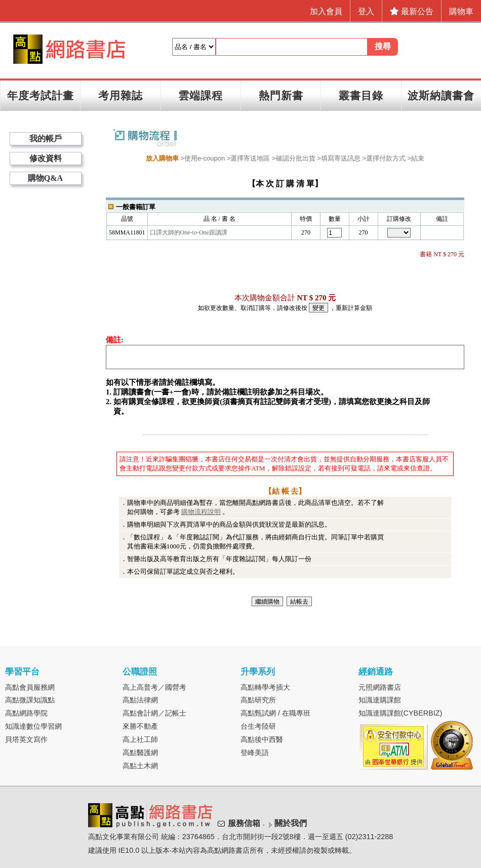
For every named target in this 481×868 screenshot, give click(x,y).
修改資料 (46, 158)
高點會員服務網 (30, 687)
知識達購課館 (380, 700)
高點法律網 (140, 700)
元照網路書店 (380, 687)
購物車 (461, 11)
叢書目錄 (361, 95)
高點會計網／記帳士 (154, 713)
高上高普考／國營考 (154, 687)
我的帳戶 (46, 139)
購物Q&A (45, 178)
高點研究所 (258, 700)
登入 (366, 11)
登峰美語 (255, 753)
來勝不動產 (140, 726)
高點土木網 (140, 766)
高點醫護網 (140, 753)
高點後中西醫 (262, 739)
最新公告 (412, 11)
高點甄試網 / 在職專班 (275, 713)
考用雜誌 (121, 95)
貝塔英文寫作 (26, 739)
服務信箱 (244, 823)
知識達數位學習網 (33, 726)
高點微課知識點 (30, 700)
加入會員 (326, 11)
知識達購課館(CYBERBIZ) (400, 713)
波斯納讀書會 (441, 95)
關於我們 (291, 823)
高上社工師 (140, 739)
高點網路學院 (26, 713)
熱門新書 (281, 95)
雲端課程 (201, 95)
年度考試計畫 (41, 95)
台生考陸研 (258, 726)
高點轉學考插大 (265, 687)
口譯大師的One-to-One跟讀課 (189, 232)
